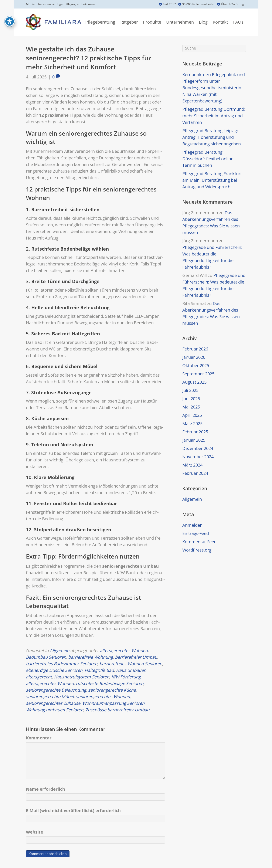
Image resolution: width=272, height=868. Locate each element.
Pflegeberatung (100, 22)
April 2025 (192, 415)
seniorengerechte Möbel (50, 697)
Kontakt (220, 22)
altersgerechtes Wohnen (124, 650)
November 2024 (198, 457)
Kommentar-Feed (199, 542)
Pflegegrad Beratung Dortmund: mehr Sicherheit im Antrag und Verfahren (214, 116)
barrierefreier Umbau (136, 657)
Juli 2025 (190, 390)
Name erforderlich (45, 789)
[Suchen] (214, 48)
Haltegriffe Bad (99, 670)
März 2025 (192, 423)
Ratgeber (129, 22)
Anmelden (192, 525)
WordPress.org (197, 550)
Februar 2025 (195, 432)
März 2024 (192, 465)
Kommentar (39, 738)
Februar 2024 (195, 473)
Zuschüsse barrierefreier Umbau (117, 710)
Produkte (152, 22)
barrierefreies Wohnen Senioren (131, 664)
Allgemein (59, 650)
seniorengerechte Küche (112, 690)
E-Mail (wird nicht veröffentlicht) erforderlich (73, 811)
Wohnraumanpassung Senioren (113, 703)
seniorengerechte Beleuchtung (56, 690)
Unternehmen (180, 22)
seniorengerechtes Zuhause (53, 703)
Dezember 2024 (198, 448)
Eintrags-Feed (196, 533)
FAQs (238, 22)
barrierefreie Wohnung (91, 657)
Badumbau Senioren (46, 657)
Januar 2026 (194, 357)
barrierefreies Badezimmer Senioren (62, 664)
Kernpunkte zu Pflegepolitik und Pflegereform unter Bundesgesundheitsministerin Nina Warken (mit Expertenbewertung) (214, 88)
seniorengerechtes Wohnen (103, 697)
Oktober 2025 (196, 365)
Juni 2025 (191, 399)
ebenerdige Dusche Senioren (54, 670)
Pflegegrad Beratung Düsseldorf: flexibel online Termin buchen (208, 159)
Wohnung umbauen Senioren (55, 710)
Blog (203, 22)
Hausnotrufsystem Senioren (82, 677)
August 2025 (194, 382)
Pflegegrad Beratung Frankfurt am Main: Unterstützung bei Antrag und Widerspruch (212, 180)
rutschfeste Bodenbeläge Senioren (110, 683)
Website (35, 832)
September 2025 (198, 374)
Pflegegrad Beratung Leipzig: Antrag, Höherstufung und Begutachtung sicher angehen (212, 137)
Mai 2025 (191, 407)
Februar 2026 (195, 349)
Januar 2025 (194, 440)
